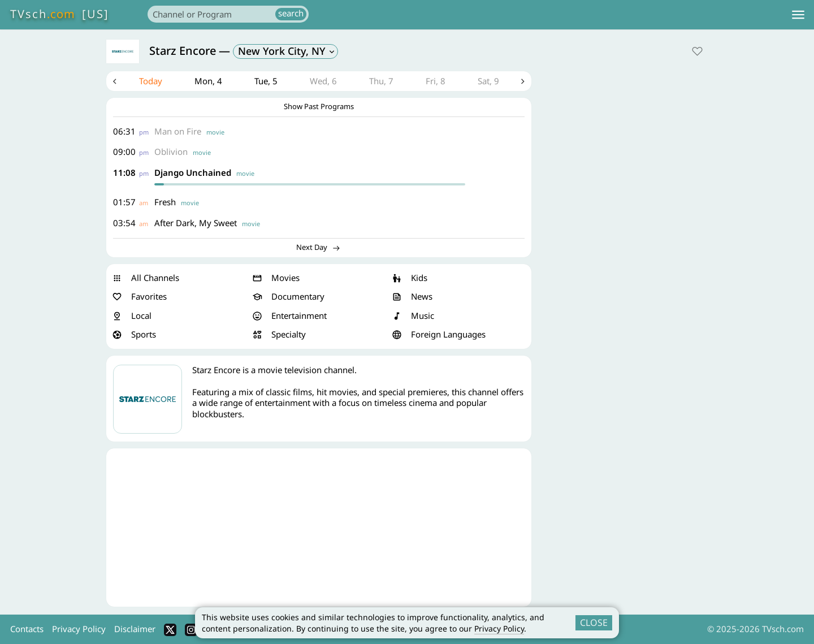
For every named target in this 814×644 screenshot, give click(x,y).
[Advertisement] (319, 528)
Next (523, 81)
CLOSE (594, 623)
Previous (115, 81)
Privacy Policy (499, 628)
